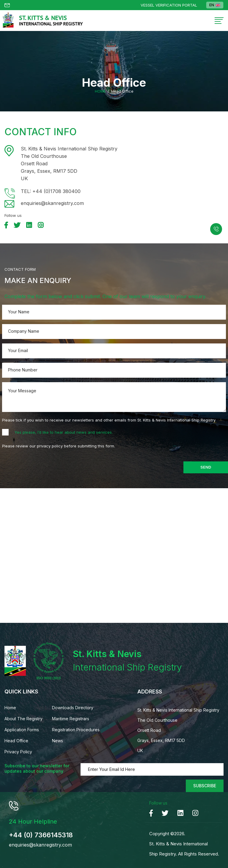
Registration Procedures (76, 730)
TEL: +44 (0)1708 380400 (51, 191)
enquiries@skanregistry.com (52, 203)
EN (215, 5)
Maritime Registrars (71, 719)
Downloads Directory (73, 708)
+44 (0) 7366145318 (41, 835)
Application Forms (22, 730)
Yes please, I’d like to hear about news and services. (64, 432)
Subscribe (205, 786)
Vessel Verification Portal (169, 5)
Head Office (16, 741)
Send (206, 467)
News (58, 741)
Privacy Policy (18, 752)
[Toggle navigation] (219, 20)
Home (100, 91)
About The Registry (23, 719)
